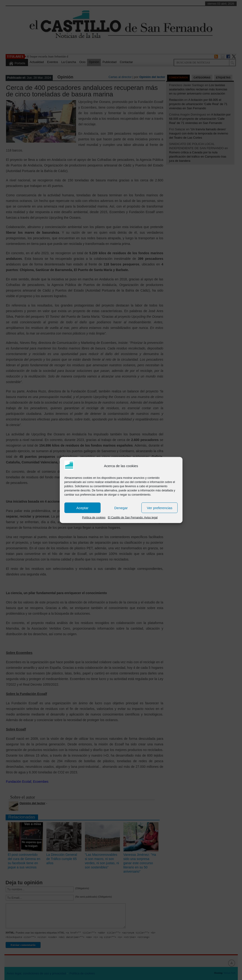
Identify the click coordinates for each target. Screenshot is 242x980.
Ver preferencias (160, 508)
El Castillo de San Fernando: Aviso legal (133, 518)
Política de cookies (94, 518)
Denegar (121, 508)
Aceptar (82, 508)
